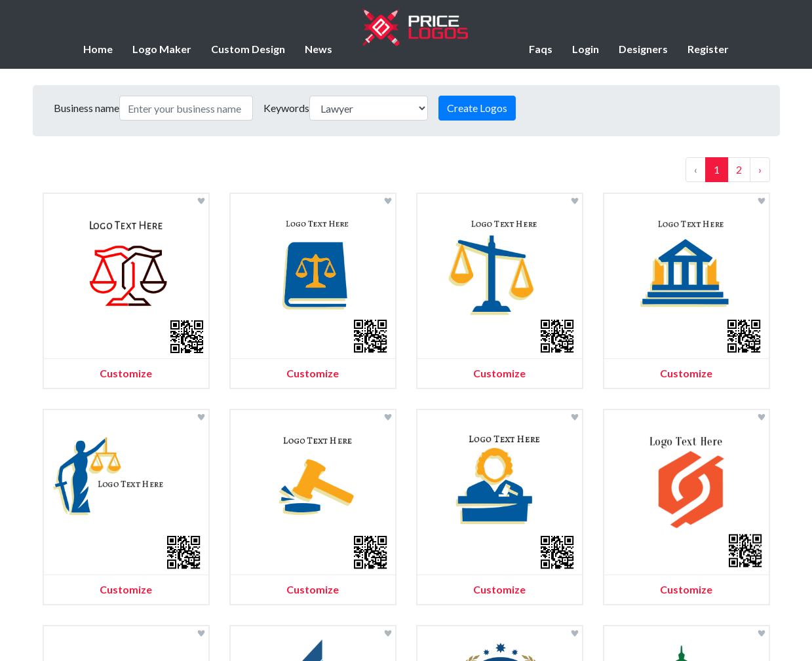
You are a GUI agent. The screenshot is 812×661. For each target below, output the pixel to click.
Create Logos (477, 108)
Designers (643, 49)
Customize (126, 373)
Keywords (286, 108)
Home (98, 49)
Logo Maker (162, 49)
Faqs (541, 49)
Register (708, 49)
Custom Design (248, 49)
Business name (87, 108)
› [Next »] (760, 169)
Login (586, 49)
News (319, 49)
